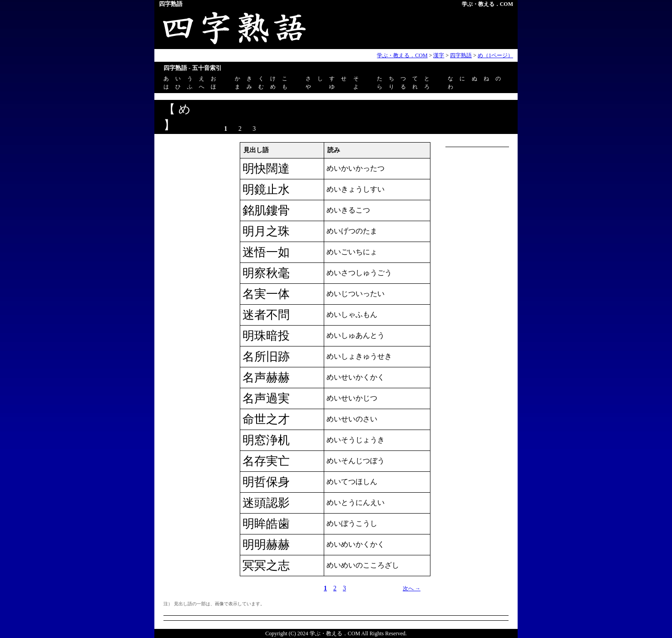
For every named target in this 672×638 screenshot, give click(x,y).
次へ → (412, 589)
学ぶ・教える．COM (487, 4)
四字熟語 (461, 55)
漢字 (439, 55)
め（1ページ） (495, 55)
